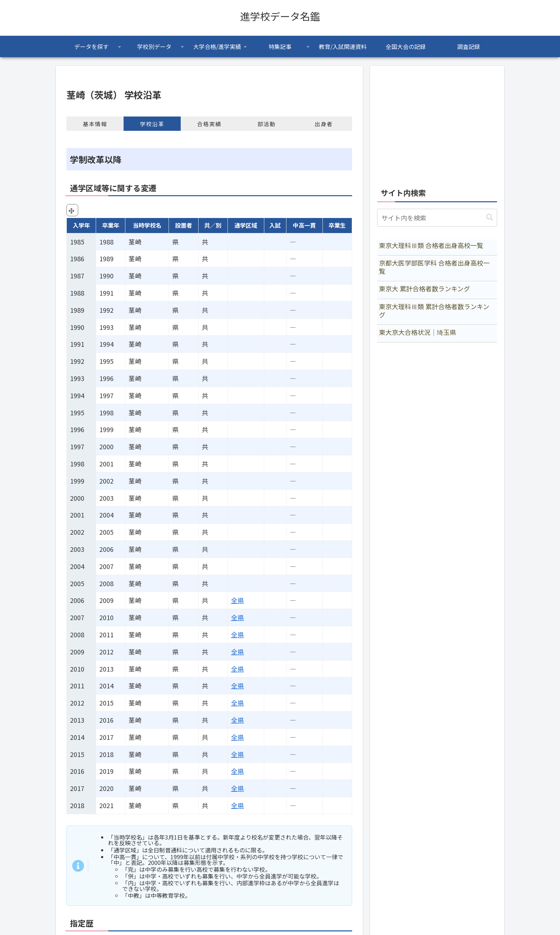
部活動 (267, 124)
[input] (437, 218)
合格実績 (209, 124)
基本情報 (95, 124)
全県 (237, 600)
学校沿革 (152, 124)
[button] (490, 217)
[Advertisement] (437, 123)
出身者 (324, 124)
